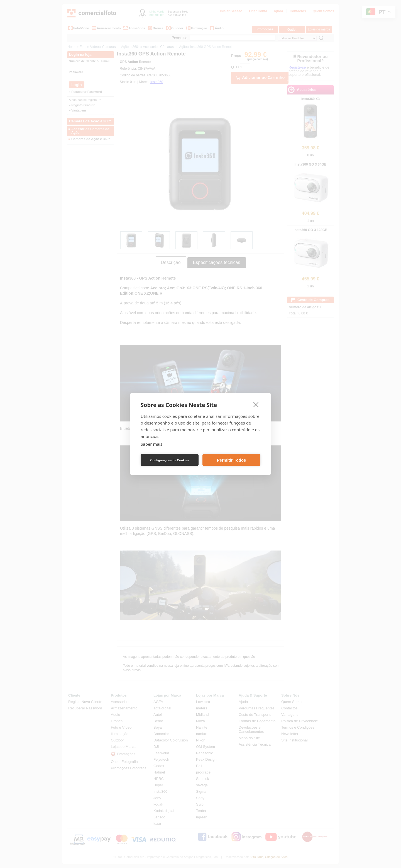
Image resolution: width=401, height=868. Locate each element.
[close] (256, 404)
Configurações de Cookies (170, 460)
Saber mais (151, 444)
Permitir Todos (232, 460)
